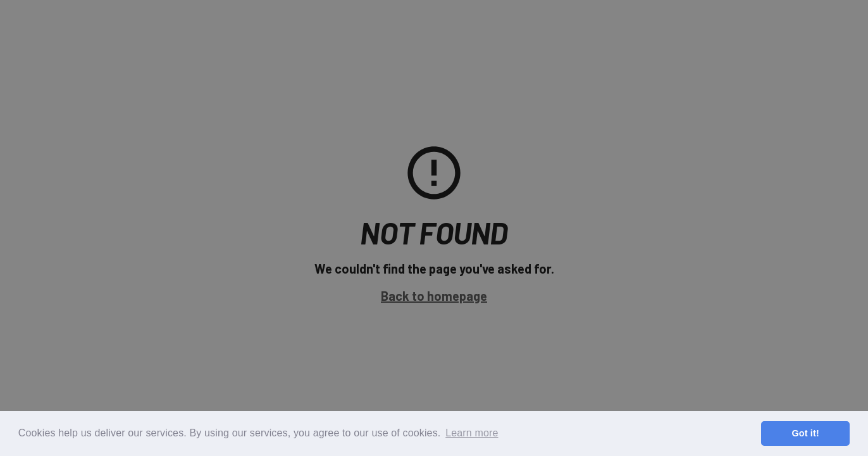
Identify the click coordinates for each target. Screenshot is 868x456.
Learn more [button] (472, 433)
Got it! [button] (805, 433)
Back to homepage (434, 296)
